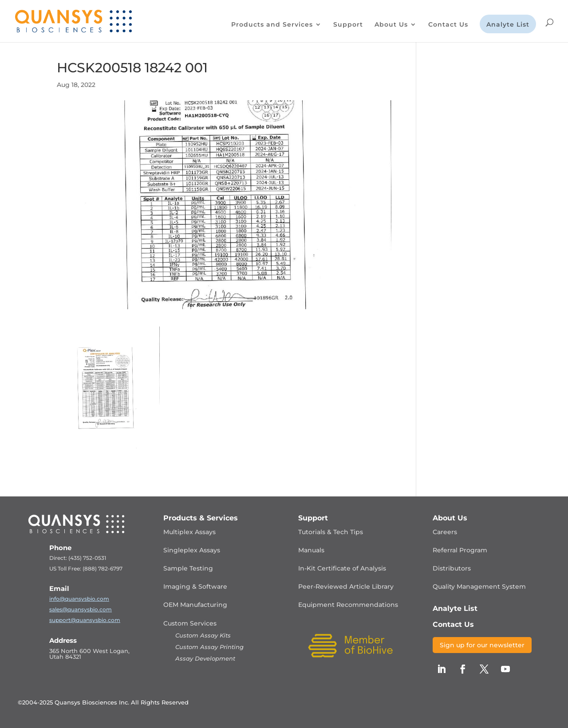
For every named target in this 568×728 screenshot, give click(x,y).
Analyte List (508, 25)
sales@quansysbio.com (81, 609)
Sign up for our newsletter (482, 645)
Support (348, 25)
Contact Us (448, 25)
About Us (391, 25)
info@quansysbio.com (79, 599)
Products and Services (272, 25)
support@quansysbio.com (85, 620)
